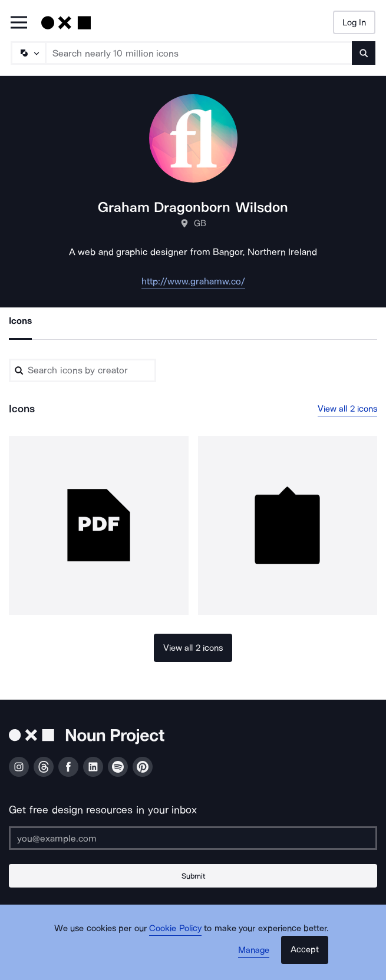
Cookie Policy (175, 928)
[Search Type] (28, 53)
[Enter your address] (193, 838)
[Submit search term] (364, 53)
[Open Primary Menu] (19, 23)
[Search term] (199, 53)
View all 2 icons (348, 409)
